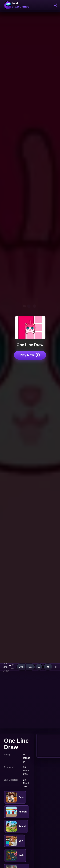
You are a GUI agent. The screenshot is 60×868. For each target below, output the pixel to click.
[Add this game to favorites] (39, 667)
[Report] (48, 667)
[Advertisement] (30, 698)
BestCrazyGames (18, 5)
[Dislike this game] (31, 667)
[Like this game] (21, 667)
